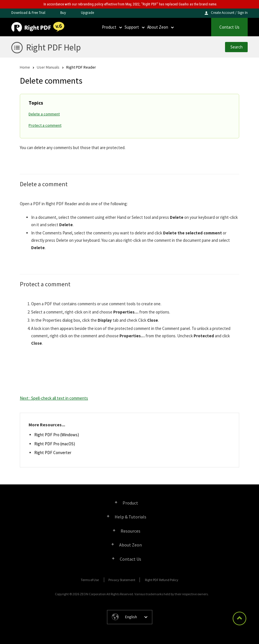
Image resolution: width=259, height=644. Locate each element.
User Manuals (48, 67)
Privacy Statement (122, 580)
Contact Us (229, 27)
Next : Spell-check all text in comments (54, 398)
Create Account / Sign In (229, 13)
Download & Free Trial (28, 13)
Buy (63, 13)
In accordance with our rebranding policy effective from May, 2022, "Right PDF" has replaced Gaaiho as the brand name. (130, 4)
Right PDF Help (53, 47)
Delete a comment (44, 114)
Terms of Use (90, 580)
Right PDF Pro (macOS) (55, 444)
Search (236, 47)
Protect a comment (45, 125)
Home (25, 67)
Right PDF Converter (53, 453)
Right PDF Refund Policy (162, 580)
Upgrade (87, 13)
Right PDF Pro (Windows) (57, 435)
